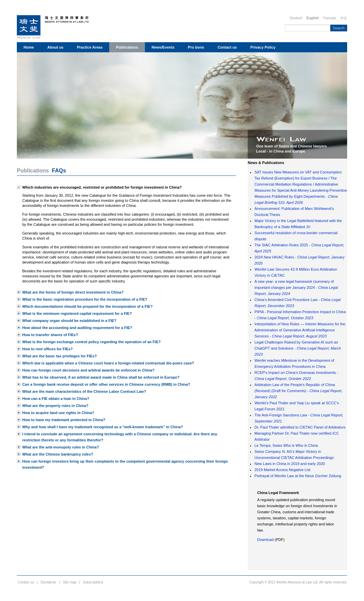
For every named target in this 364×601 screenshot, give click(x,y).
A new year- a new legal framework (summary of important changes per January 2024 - (296, 288)
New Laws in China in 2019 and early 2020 (290, 464)
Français (330, 18)
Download (265, 540)
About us (56, 47)
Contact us (227, 47)
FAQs (59, 171)
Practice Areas (90, 47)
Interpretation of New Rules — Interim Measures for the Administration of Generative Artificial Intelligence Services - (300, 330)
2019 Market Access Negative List (282, 470)
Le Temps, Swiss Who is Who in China (286, 445)
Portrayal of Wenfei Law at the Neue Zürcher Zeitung (298, 476)
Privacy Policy (263, 47)
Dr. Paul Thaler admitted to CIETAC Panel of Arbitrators (300, 427)
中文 (344, 18)
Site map (70, 582)
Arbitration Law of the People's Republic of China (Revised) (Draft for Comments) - (298, 391)
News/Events (163, 47)
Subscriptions (93, 582)
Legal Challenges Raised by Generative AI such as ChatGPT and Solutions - (298, 348)
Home (29, 47)
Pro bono (196, 47)
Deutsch (296, 18)
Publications (127, 47)
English (313, 18)
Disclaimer (49, 582)
